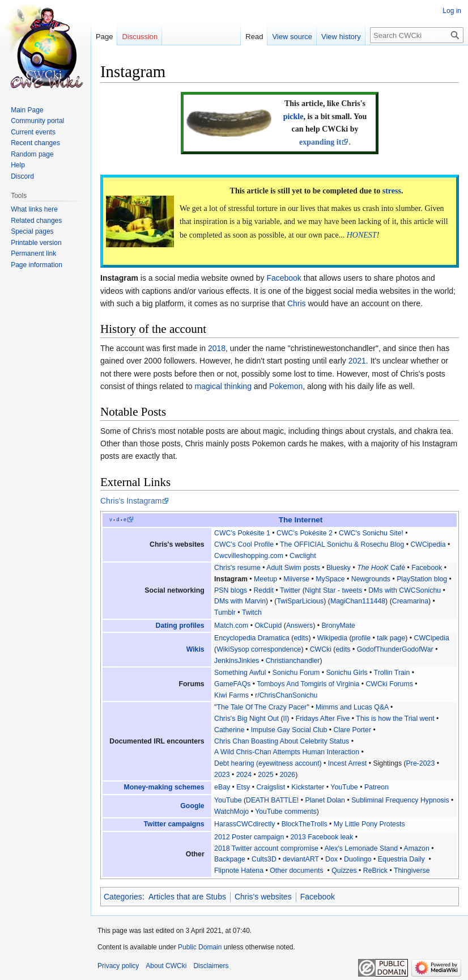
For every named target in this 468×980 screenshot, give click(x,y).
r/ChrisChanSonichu (286, 695)
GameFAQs (232, 684)
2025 (265, 775)
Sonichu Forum (296, 673)
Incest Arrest (347, 763)
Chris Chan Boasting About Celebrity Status (282, 741)
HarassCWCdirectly (244, 824)
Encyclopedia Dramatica (252, 638)
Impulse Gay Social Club (289, 730)
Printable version (36, 243)
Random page (32, 154)
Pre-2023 (421, 763)
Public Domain (200, 947)
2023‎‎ (222, 775)
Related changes (36, 221)
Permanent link (33, 254)
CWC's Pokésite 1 (242, 533)
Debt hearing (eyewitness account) (268, 763)
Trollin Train (392, 673)
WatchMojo (231, 812)
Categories (123, 897)
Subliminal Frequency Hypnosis (400, 800)
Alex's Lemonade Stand (361, 848)
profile (361, 638)
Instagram (231, 579)
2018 (217, 348)
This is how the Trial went (395, 719)
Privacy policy (118, 966)
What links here (34, 209)
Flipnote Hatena (239, 871)
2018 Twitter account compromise (266, 848)
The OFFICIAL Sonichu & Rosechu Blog (342, 544)
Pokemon (286, 386)
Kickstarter (308, 787)
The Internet (301, 520)
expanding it (320, 142)
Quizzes (344, 871)
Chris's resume (237, 568)
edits (301, 638)
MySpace (330, 579)
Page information (37, 265)
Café (381, 568)
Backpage (230, 859)
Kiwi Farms (231, 695)
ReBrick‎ (375, 871)
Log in (452, 11)
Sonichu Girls (346, 673)
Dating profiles (180, 626)
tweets (352, 590)
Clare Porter (352, 730)
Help (18, 165)
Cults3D (264, 859)
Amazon (417, 848)
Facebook (284, 278)
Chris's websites (263, 897)
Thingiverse (412, 871)
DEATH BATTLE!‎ (272, 800)
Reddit (263, 590)
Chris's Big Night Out (246, 719)
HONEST (362, 235)
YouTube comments (286, 812)
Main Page (27, 110)
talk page (391, 638)
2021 (357, 361)
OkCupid (268, 626)
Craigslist (271, 787)
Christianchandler (293, 661)
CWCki (321, 649)
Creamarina (410, 601)
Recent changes (35, 143)
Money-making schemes (164, 787)
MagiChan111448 (358, 601)
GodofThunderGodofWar (395, 649)
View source (292, 37)
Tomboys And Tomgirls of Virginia (308, 684)
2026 (288, 775)
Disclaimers (211, 966)
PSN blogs (231, 590)
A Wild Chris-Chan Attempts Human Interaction (287, 752)
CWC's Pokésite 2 (305, 533)
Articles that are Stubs (187, 897)
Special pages (32, 231)
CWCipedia (428, 544)
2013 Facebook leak (322, 837)
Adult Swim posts (293, 568)
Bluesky (339, 568)
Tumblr (225, 612)
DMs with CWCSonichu (405, 590)
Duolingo (358, 859)
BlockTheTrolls (305, 824)
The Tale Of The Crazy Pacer (261, 707)
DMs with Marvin (240, 601)
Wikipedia (332, 638)
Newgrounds (371, 579)
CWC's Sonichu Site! (371, 533)
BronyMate (338, 626)
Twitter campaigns (174, 824)
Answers (299, 626)
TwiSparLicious (300, 601)
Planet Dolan (325, 800)
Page (104, 37)
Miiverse (296, 579)
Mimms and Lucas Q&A (352, 707)
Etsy (243, 787)
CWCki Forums (389, 684)
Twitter (290, 590)
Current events (33, 132)
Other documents (296, 871)
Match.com (231, 626)
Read (254, 37)
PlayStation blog (422, 579)
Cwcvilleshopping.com (249, 556)
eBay (222, 787)
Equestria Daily (401, 859)
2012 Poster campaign (249, 837)
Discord (22, 176)
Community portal (37, 121)
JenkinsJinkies (237, 661)
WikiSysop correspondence (259, 649)
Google (192, 806)
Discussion (140, 37)
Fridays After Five (323, 719)
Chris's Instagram (131, 501)
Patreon (376, 787)
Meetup (265, 579)
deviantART (301, 859)
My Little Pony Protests (369, 824)
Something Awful (240, 673)
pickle (293, 117)
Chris (297, 303)
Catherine (229, 730)
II (285, 719)
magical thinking (223, 386)
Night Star (320, 590)
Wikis (195, 649)
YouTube (344, 787)
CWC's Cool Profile (244, 544)
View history (341, 37)
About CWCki (166, 966)
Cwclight (303, 556)
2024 (244, 775)
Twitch (252, 612)
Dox (331, 859)
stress (392, 191)
